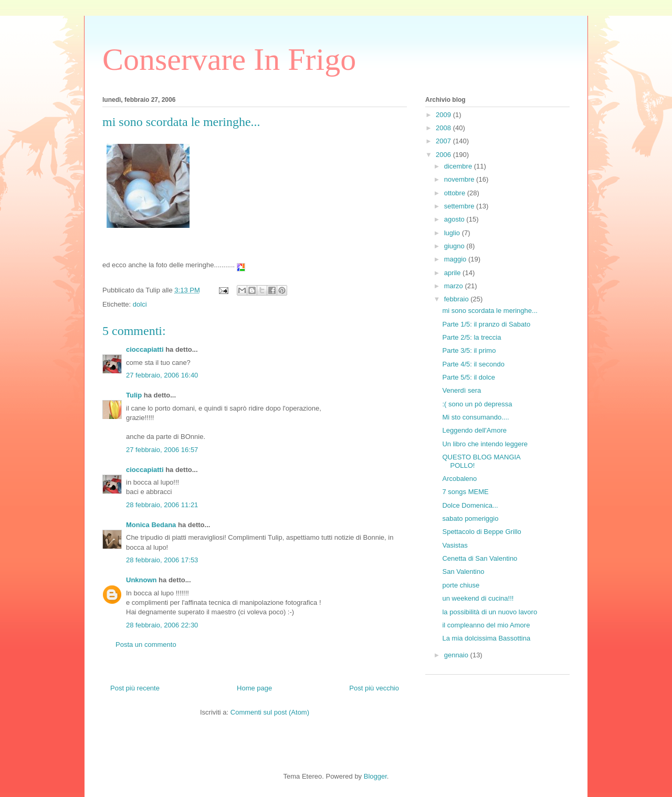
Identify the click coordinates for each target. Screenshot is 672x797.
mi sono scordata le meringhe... (490, 311)
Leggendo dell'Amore (474, 430)
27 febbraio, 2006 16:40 (162, 375)
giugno (455, 246)
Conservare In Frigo (229, 59)
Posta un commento (146, 644)
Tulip (134, 395)
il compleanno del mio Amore (486, 625)
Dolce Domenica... (470, 505)
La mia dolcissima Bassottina (486, 638)
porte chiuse (461, 585)
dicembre (459, 166)
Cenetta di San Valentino (480, 558)
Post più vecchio (374, 688)
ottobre (456, 193)
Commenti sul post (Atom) (270, 712)
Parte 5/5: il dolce (468, 377)
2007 (444, 141)
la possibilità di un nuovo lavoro (490, 612)
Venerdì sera (461, 390)
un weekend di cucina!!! (478, 598)
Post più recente (135, 688)
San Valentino (463, 571)
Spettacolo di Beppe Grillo (481, 532)
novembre (460, 179)
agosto (455, 219)
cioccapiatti (145, 349)
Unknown (141, 580)
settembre (460, 206)
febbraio (458, 299)
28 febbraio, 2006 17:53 (162, 560)
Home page (254, 688)
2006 (444, 155)
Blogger (375, 776)
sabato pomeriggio (470, 518)
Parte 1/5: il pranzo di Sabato (486, 324)
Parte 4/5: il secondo (473, 364)
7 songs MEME (465, 492)
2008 (444, 128)
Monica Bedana (151, 525)
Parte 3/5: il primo (469, 350)
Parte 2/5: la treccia (471, 337)
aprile (453, 273)
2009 (444, 115)
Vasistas (455, 545)
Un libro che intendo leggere (485, 444)
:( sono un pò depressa (477, 404)
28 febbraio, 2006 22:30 (162, 625)
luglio (453, 233)
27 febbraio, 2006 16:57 (162, 450)
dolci (140, 304)
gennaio (457, 655)
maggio (456, 259)
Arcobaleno (459, 479)
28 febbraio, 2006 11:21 (162, 505)
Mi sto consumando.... (475, 417)
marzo (455, 286)
